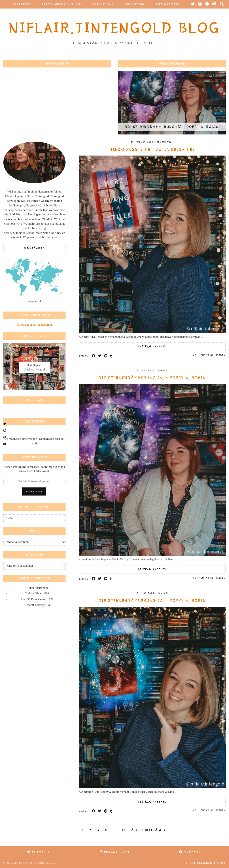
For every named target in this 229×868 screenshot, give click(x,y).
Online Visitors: (36, 588)
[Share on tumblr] (111, 356)
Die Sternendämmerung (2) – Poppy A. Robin (152, 601)
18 (124, 830)
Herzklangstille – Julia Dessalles (152, 149)
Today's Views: (35, 593)
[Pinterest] (207, 4)
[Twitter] (193, 4)
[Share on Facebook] (94, 356)
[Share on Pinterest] (106, 356)
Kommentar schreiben (209, 355)
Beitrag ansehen (152, 347)
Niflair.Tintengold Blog (114, 28)
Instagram (114, 852)
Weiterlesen (34, 248)
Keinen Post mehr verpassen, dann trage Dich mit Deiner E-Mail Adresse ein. (34, 469)
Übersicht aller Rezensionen (34, 325)
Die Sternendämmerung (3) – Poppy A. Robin (152, 378)
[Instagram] (200, 4)
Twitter (38, 852)
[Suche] (222, 4)
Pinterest (191, 852)
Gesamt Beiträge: (36, 605)
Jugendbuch (165, 142)
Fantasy (163, 370)
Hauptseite (22, 4)
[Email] (215, 4)
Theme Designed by (206, 863)
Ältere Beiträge (148, 830)
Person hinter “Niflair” (62, 4)
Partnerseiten (168, 4)
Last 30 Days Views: (34, 599)
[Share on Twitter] (100, 356)
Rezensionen (104, 4)
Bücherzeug (135, 4)
